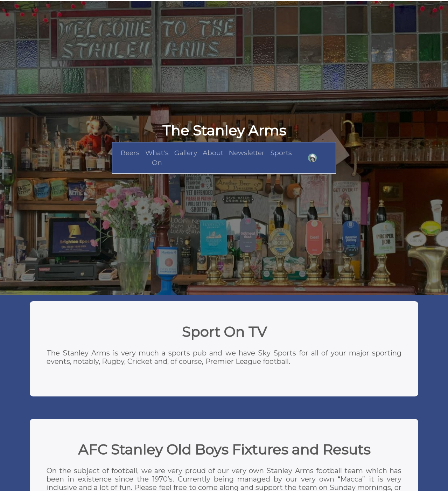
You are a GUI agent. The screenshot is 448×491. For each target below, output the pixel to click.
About (213, 153)
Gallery (186, 153)
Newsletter (247, 153)
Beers (130, 153)
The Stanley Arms (224, 130)
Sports (281, 153)
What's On (157, 158)
